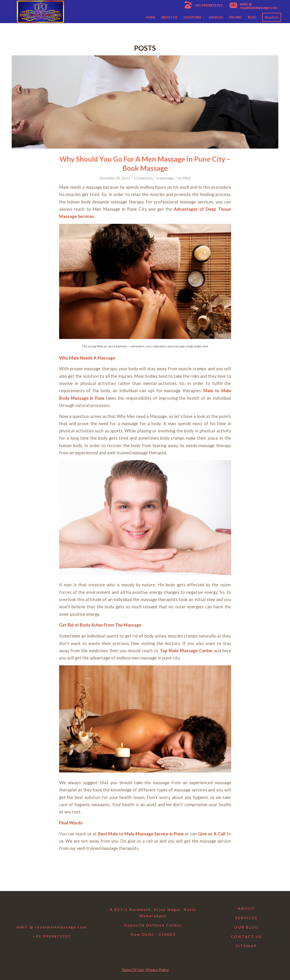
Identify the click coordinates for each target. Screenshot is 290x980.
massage (167, 178)
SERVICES (246, 918)
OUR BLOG (246, 927)
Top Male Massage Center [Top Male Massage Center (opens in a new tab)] (186, 651)
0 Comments (143, 178)
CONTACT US (246, 936)
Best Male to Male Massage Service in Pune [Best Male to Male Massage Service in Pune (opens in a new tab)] (141, 834)
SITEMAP (246, 946)
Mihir (187, 178)
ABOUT (246, 908)
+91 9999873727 (209, 5)
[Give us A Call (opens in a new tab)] (212, 834)
